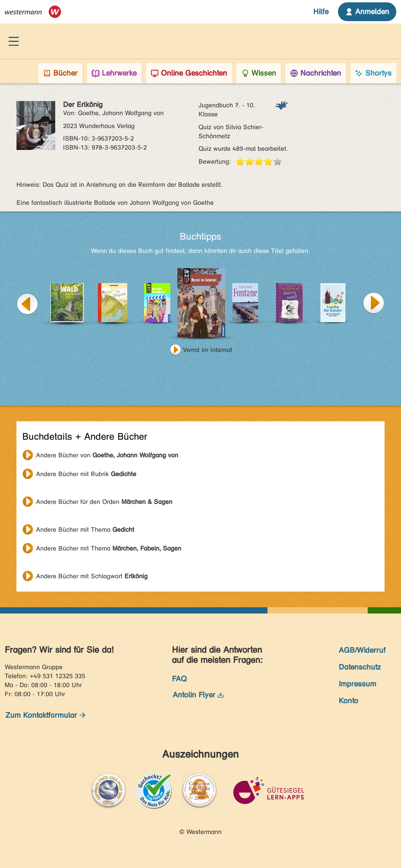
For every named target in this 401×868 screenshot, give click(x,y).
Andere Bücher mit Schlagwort (92, 576)
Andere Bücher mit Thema (85, 530)
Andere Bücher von (107, 455)
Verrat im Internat (208, 350)
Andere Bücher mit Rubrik (86, 474)
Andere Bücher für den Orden (104, 502)
